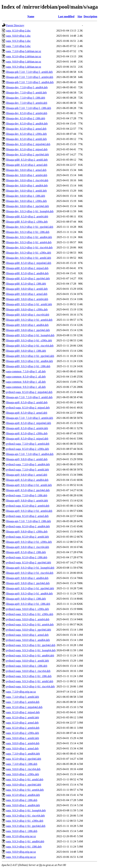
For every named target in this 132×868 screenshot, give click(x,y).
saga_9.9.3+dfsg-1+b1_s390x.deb (25, 821)
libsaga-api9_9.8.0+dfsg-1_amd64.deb (27, 578)
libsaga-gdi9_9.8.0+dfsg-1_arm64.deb (27, 299)
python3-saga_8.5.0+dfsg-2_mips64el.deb (29, 392)
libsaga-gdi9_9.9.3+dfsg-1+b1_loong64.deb (30, 335)
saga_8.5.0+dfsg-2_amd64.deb (23, 795)
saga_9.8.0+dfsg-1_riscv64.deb (23, 769)
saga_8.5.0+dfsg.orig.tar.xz (21, 836)
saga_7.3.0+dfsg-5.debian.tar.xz (24, 51)
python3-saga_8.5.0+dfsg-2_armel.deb (27, 516)
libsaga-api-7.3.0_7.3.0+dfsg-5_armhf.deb (29, 397)
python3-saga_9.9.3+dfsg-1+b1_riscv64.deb (30, 686)
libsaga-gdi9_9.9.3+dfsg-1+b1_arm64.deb (29, 320)
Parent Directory (15, 25)
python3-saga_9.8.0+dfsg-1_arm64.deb (28, 619)
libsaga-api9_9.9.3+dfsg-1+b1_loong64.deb (30, 568)
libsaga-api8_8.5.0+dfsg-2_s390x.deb (27, 433)
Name (31, 16)
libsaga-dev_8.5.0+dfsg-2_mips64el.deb (28, 144)
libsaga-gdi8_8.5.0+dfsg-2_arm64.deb (27, 216)
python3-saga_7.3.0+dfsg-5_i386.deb (27, 495)
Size (80, 16)
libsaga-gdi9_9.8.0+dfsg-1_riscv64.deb (28, 315)
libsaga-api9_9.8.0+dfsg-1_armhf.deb (27, 459)
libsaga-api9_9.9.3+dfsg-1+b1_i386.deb (28, 604)
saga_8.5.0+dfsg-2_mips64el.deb (24, 707)
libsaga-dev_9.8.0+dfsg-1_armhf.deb (26, 191)
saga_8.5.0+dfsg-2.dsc (18, 31)
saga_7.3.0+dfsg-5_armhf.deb (23, 697)
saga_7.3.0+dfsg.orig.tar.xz (21, 692)
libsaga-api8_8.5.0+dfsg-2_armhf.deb (27, 402)
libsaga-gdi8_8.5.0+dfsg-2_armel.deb (27, 165)
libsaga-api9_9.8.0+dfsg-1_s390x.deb (27, 532)
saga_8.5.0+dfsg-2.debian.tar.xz (24, 56)
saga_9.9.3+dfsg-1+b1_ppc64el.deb (26, 826)
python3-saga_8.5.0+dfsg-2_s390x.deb (27, 449)
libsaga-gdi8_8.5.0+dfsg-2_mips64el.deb (29, 263)
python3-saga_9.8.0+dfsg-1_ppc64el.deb (29, 630)
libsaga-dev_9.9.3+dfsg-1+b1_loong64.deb (30, 211)
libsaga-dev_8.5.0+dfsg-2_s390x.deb (26, 134)
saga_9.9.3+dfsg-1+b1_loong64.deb (26, 810)
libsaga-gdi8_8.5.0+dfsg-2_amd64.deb (27, 273)
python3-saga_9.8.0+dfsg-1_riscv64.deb (28, 671)
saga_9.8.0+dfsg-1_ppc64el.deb (24, 785)
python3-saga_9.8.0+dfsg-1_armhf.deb (27, 661)
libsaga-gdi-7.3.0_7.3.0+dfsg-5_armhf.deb (29, 72)
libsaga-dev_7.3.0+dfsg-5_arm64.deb (27, 103)
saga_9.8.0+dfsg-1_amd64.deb (23, 805)
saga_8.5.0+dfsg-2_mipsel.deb (23, 712)
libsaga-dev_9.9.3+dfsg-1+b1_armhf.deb (29, 258)
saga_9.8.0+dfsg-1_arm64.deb (23, 743)
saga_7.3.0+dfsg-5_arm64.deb (23, 702)
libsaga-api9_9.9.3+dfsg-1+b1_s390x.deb (29, 542)
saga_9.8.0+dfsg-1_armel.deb (22, 748)
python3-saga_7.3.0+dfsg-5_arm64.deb (28, 444)
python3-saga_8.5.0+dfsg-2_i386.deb (27, 557)
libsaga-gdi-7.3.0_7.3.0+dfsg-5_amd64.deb (30, 82)
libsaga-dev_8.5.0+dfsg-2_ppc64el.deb (27, 155)
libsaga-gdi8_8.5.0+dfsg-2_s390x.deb (27, 222)
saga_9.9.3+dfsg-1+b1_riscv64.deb (25, 816)
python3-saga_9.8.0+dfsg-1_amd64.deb (28, 640)
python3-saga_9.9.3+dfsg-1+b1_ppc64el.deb (31, 645)
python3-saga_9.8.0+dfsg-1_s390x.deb (27, 609)
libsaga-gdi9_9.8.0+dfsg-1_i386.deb (26, 351)
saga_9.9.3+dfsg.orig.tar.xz (21, 857)
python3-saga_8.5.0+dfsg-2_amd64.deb (28, 526)
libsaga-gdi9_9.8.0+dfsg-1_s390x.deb (27, 309)
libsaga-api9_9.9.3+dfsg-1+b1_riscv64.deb (30, 573)
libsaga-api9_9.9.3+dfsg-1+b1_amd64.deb (29, 594)
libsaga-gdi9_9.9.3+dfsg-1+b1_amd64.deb (29, 361)
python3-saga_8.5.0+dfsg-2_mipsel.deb (28, 408)
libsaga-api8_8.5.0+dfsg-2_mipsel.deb (27, 439)
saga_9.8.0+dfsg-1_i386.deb (22, 831)
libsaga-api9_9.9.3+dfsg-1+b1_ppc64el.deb (30, 588)
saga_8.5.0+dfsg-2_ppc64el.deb (24, 759)
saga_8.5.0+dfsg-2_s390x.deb (23, 733)
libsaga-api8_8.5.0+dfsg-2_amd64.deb (27, 480)
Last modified (66, 16)
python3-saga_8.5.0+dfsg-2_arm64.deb (28, 506)
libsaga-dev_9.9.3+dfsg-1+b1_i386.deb (28, 232)
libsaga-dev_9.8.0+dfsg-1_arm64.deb (27, 175)
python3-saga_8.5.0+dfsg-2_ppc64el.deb (29, 563)
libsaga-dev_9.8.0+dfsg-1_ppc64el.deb (27, 206)
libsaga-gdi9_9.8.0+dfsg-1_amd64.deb (27, 325)
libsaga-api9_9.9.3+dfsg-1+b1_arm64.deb (29, 511)
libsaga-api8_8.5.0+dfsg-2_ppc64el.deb (28, 490)
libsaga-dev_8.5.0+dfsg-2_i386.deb (26, 118)
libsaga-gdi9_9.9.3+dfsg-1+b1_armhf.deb (29, 304)
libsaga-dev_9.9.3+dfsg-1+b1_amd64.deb (29, 237)
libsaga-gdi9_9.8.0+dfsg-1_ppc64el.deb (28, 330)
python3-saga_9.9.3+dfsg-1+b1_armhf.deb (30, 681)
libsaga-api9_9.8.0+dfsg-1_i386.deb (26, 599)
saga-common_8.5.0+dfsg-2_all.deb (26, 377)
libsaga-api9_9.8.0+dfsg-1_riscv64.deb (27, 547)
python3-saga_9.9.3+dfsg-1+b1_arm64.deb (30, 624)
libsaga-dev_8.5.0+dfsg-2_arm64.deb (27, 113)
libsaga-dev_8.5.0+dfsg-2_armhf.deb (26, 139)
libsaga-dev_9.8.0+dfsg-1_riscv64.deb (27, 180)
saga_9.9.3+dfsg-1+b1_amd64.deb (25, 841)
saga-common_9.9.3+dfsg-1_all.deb (26, 387)
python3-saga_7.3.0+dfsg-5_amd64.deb (28, 464)
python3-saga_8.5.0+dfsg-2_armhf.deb (27, 537)
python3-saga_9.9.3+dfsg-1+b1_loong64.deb (31, 650)
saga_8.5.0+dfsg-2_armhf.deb (23, 717)
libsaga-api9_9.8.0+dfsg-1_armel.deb (27, 475)
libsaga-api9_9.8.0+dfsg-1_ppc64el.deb (28, 583)
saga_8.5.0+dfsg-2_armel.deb (22, 723)
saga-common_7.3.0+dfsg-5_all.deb (26, 371)
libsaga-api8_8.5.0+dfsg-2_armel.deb (27, 413)
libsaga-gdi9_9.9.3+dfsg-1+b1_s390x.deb (29, 340)
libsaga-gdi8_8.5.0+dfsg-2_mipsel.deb (27, 268)
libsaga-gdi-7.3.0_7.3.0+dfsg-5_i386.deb (29, 108)
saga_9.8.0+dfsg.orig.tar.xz (21, 852)
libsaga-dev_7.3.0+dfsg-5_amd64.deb (27, 87)
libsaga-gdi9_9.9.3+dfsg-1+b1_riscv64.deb (30, 346)
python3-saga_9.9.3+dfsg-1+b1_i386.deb (29, 676)
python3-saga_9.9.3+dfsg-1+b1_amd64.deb (30, 655)
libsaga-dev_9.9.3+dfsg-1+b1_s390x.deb (29, 253)
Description (90, 16)
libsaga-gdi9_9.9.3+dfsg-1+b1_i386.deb (28, 366)
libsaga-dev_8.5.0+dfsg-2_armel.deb (26, 129)
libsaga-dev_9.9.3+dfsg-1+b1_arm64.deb (29, 242)
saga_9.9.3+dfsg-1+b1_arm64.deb (25, 790)
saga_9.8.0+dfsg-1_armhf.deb (23, 738)
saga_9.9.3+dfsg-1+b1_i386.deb (24, 847)
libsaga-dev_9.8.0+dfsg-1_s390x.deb (26, 201)
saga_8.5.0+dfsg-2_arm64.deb (23, 728)
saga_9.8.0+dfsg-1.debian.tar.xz (24, 62)
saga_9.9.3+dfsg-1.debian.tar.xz (24, 67)
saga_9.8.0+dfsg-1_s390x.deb (23, 774)
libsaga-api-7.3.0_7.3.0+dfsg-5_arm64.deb (29, 418)
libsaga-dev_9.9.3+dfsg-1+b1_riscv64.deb (29, 247)
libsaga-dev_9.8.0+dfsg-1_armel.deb (26, 170)
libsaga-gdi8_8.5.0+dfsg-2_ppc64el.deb (28, 278)
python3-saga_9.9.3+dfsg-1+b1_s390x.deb (30, 614)
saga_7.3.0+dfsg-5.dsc (18, 46)
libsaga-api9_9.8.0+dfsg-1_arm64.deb (27, 501)
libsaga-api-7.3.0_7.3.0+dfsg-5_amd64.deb (30, 454)
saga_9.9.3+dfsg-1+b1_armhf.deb (25, 779)
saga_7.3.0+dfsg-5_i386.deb (22, 764)
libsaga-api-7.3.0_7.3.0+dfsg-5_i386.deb (28, 521)
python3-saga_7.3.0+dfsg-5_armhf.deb (27, 470)
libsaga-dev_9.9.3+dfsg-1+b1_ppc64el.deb (30, 227)
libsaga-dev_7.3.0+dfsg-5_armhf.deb (26, 93)
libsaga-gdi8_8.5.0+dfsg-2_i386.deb (26, 284)
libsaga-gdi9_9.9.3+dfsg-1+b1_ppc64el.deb (30, 356)
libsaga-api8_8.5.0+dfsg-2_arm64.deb (27, 428)
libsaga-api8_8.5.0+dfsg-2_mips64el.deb (29, 423)
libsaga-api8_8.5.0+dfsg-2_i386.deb (26, 552)
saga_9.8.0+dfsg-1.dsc (18, 36)
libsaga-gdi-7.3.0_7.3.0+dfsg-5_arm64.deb (30, 77)
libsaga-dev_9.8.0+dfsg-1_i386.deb (26, 196)
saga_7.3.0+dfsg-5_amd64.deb (23, 754)
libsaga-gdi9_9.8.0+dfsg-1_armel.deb (27, 294)
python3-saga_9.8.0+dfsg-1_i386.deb (27, 666)
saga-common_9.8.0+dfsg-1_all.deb (26, 382)
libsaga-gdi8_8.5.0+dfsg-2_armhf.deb (27, 160)
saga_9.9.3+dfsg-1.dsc (18, 41)
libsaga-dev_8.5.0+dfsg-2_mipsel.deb (27, 149)
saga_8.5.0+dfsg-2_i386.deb (22, 800)
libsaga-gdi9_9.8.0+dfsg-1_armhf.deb (27, 289)
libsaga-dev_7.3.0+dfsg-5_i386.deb (26, 98)
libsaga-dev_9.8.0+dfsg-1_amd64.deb (27, 185)
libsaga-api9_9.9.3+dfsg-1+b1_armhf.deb (29, 485)
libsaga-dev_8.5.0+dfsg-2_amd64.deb (27, 124)
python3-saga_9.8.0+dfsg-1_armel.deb (27, 635)
